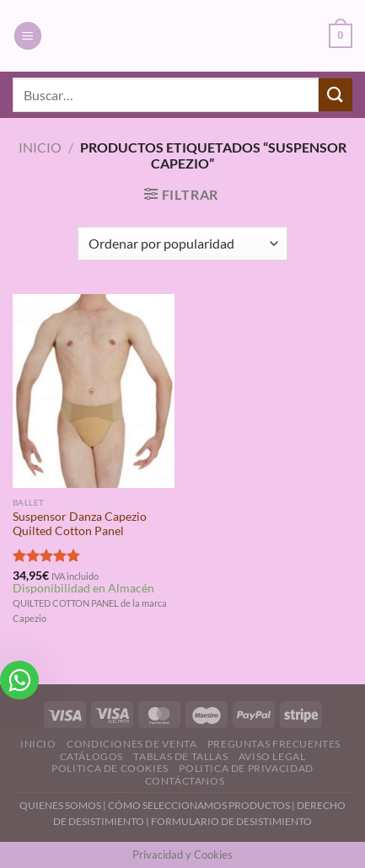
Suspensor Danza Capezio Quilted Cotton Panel (80, 524)
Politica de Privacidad (246, 768)
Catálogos (92, 756)
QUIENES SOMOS (60, 805)
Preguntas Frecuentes (274, 744)
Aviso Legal (272, 756)
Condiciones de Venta (132, 744)
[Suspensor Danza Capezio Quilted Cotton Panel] (94, 391)
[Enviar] (335, 95)
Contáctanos (185, 781)
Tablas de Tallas (180, 756)
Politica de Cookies (110, 768)
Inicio (40, 147)
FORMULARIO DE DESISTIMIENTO (231, 821)
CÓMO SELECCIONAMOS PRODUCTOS (199, 805)
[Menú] (28, 36)
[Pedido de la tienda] (182, 244)
